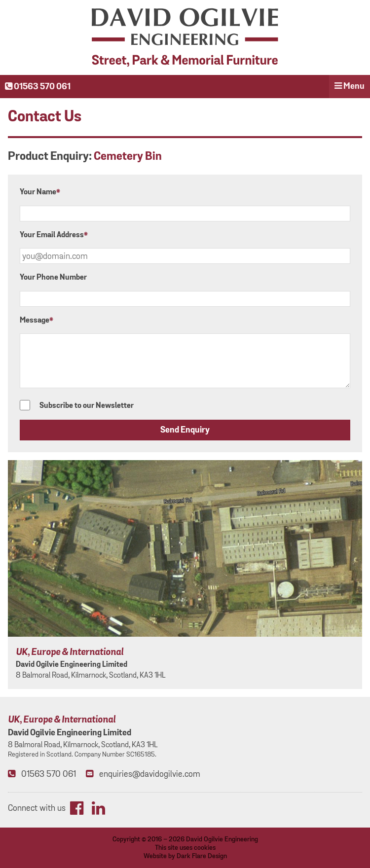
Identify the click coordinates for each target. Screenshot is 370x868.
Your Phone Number (53, 277)
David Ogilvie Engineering (222, 839)
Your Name (40, 192)
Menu (350, 86)
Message (37, 320)
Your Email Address (54, 235)
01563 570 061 (38, 87)
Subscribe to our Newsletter (77, 405)
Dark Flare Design (202, 856)
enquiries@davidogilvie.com (150, 774)
